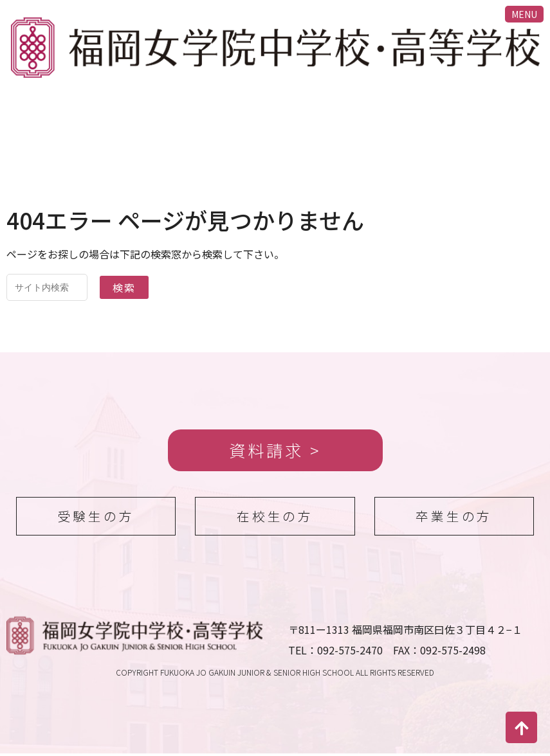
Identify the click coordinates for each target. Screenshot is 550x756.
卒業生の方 (454, 517)
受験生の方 (96, 517)
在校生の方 (275, 517)
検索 (124, 287)
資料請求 (266, 450)
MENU (524, 14)
